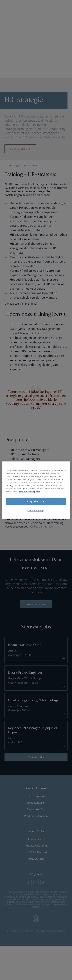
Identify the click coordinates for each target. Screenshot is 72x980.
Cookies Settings (36, 511)
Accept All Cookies (36, 501)
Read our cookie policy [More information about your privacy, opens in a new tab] (29, 492)
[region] (36, 490)
